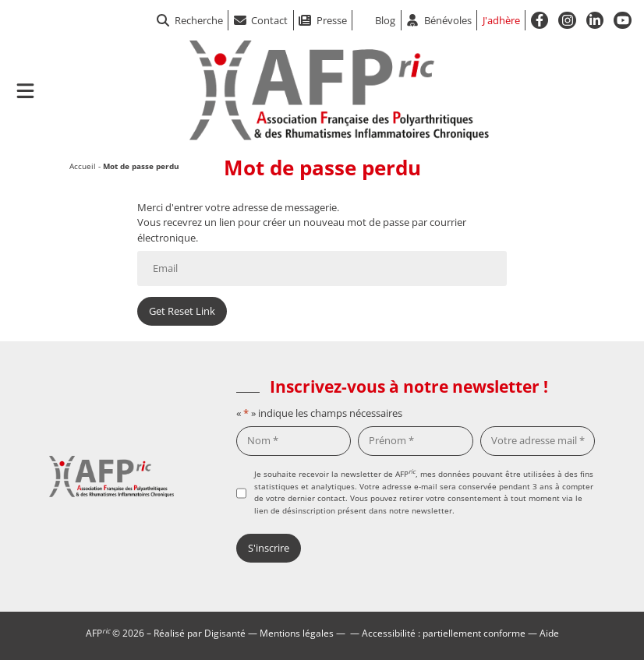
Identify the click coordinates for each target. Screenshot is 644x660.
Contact (269, 20)
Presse (332, 20)
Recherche (190, 20)
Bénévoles (448, 20)
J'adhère (501, 20)
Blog (385, 20)
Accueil (83, 166)
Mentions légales (297, 633)
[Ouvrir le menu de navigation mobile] (25, 91)
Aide (549, 633)
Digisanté (225, 633)
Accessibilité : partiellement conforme (444, 633)
